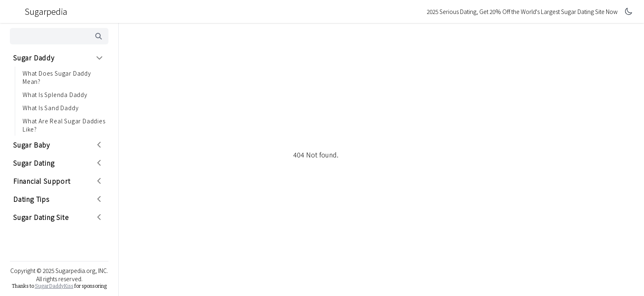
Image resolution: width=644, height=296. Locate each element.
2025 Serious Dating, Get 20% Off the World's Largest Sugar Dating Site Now (522, 12)
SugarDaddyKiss (54, 286)
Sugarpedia (39, 12)
